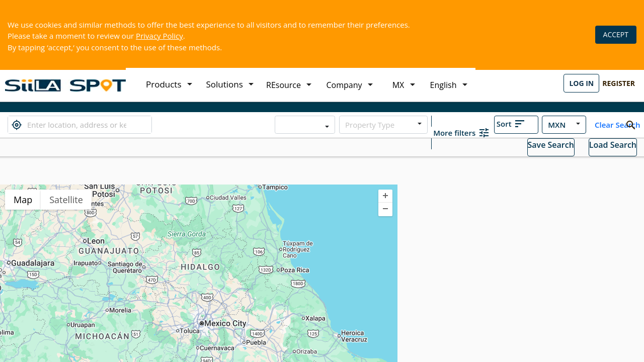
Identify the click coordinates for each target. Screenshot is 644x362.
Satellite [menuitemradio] (66, 200)
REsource (284, 85)
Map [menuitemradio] (23, 200)
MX (398, 85)
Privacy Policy (159, 36)
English (444, 85)
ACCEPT (616, 34)
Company (344, 85)
